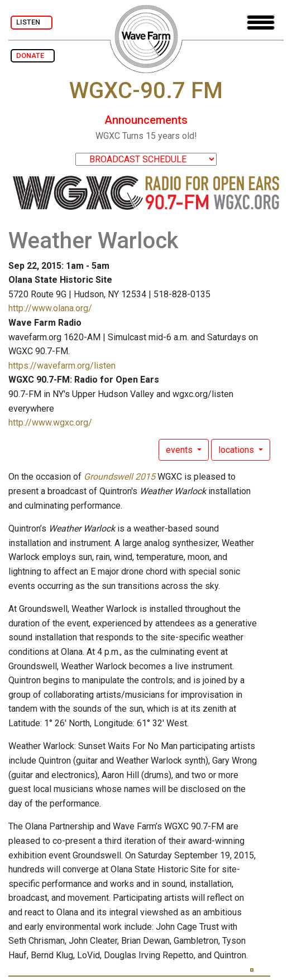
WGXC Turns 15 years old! (146, 136)
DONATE (33, 55)
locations (237, 450)
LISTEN (32, 22)
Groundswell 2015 (119, 477)
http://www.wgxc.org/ (50, 423)
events (180, 450)
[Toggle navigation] (261, 23)
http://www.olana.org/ (50, 308)
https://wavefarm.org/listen (62, 366)
